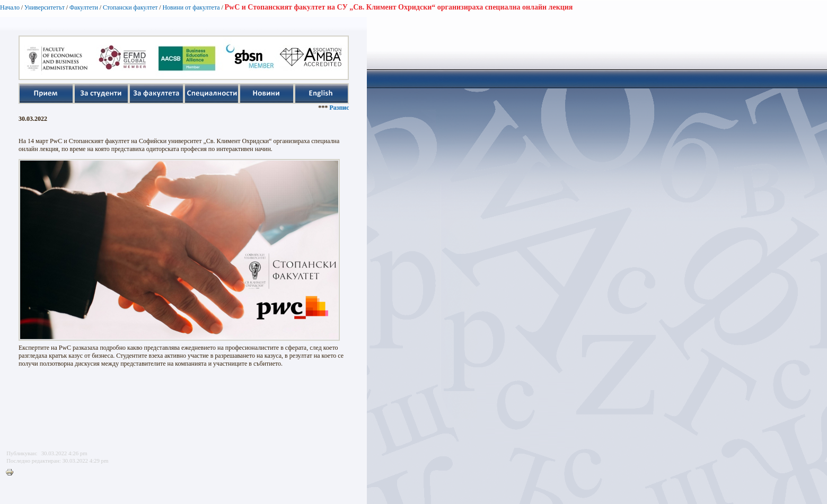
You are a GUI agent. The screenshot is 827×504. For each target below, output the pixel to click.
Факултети (84, 7)
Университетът (45, 7)
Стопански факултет (130, 7)
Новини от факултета (191, 7)
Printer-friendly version (12, 473)
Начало (10, 7)
